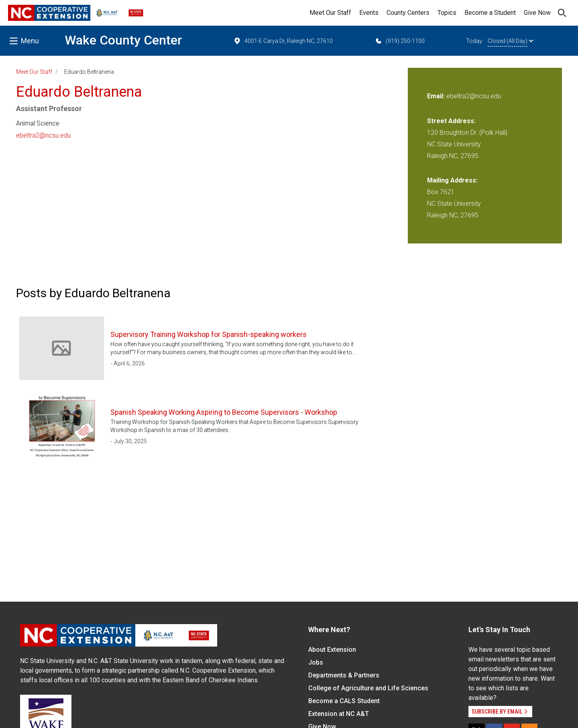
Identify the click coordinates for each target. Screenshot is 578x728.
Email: (437, 96)
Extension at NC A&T (339, 714)
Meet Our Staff (330, 13)
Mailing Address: (452, 180)
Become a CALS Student (344, 701)
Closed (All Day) (510, 41)
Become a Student (490, 13)
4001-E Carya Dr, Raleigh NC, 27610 (283, 41)
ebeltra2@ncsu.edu (43, 135)
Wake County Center (123, 40)
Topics (447, 13)
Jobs (316, 662)
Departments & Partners (344, 675)
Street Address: (451, 121)
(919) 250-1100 (400, 41)
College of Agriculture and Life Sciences (368, 688)
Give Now (537, 13)
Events (369, 13)
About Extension (332, 650)
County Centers (408, 13)
